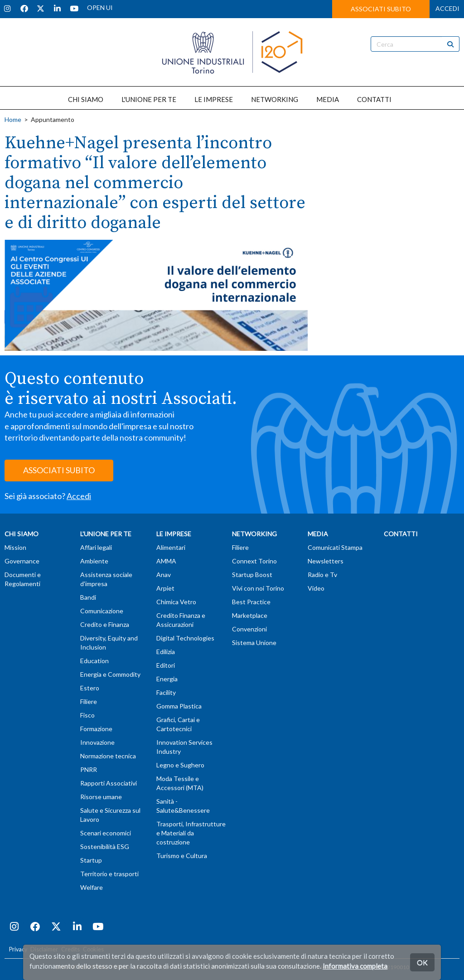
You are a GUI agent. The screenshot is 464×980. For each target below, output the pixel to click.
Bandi (88, 597)
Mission (15, 547)
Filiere (89, 701)
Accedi (79, 496)
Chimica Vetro (176, 602)
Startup (91, 860)
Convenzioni (249, 629)
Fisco (87, 715)
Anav (164, 575)
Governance (22, 561)
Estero (90, 688)
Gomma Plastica (179, 706)
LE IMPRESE (214, 99)
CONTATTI (374, 99)
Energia (167, 679)
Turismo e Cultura (182, 856)
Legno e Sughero (180, 765)
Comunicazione (102, 611)
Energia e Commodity (110, 674)
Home (13, 119)
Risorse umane (101, 797)
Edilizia (166, 652)
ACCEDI (447, 8)
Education (94, 661)
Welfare (92, 887)
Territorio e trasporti (109, 874)
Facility (166, 692)
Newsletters (326, 561)
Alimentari (171, 547)
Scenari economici (106, 833)
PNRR (89, 769)
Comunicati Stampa (335, 547)
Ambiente (94, 561)
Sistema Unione (254, 643)
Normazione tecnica (108, 756)
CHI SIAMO (86, 99)
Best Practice (251, 602)
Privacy (18, 949)
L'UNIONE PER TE (149, 99)
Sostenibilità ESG (105, 847)
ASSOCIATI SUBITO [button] (381, 9)
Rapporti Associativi (109, 783)
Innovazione (97, 742)
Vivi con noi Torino (258, 588)
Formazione (96, 729)
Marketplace (250, 615)
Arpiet (165, 588)
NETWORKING (275, 99)
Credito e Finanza (105, 624)
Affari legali (96, 547)
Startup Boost (252, 575)
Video (316, 588)
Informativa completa (355, 966)
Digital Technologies (185, 638)
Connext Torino (254, 561)
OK (422, 962)
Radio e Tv (322, 575)
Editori (166, 665)
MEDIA (328, 99)
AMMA (166, 561)
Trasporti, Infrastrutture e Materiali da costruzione (191, 833)
